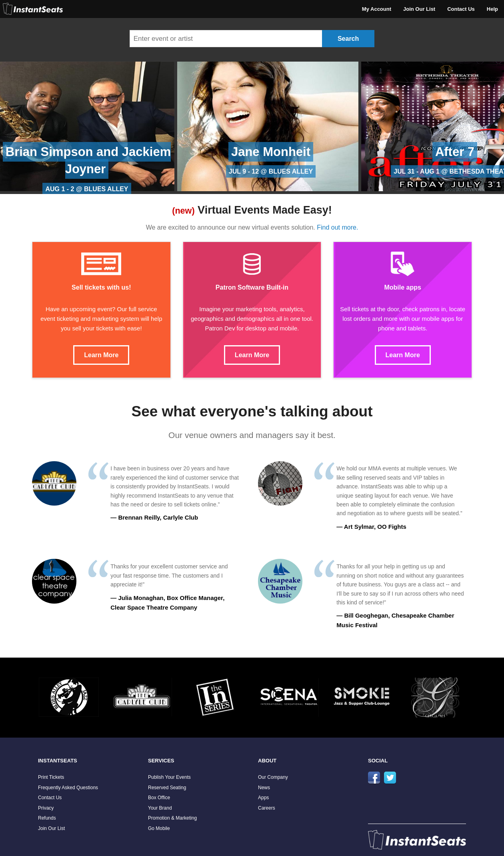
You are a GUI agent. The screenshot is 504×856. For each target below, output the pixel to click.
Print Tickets (51, 777)
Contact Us (461, 9)
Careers (267, 808)
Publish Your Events (169, 777)
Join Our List (419, 9)
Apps (263, 798)
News (264, 788)
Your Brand (160, 808)
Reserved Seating (167, 788)
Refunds (47, 818)
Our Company (273, 777)
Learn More (101, 355)
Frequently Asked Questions (68, 788)
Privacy (46, 808)
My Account (377, 9)
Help (492, 9)
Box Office (159, 798)
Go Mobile (159, 828)
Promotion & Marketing (172, 818)
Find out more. (337, 227)
